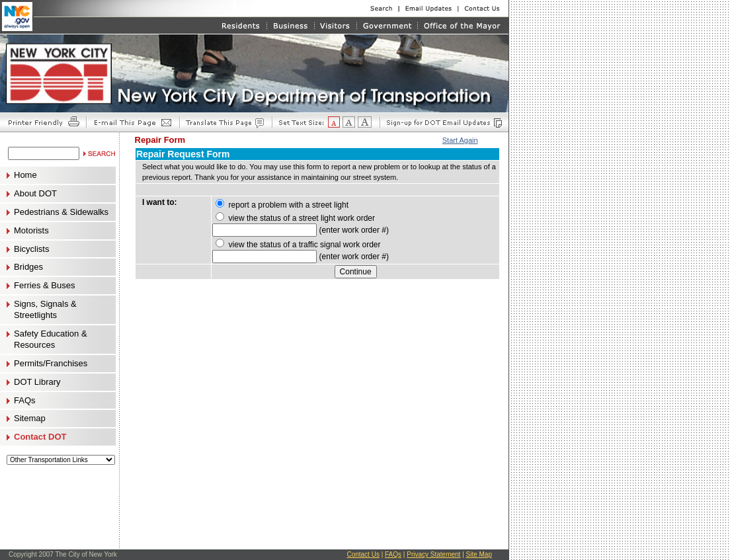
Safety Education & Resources (51, 340)
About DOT (35, 194)
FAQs (25, 401)
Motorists (31, 231)
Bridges (28, 267)
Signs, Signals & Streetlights (45, 310)
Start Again (460, 140)
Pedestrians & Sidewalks (61, 212)
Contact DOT (40, 437)
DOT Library (37, 382)
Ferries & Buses (44, 286)
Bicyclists (31, 249)
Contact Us (363, 554)
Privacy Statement (433, 554)
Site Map (479, 554)
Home (25, 175)
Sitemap (30, 419)
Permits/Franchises (51, 364)
